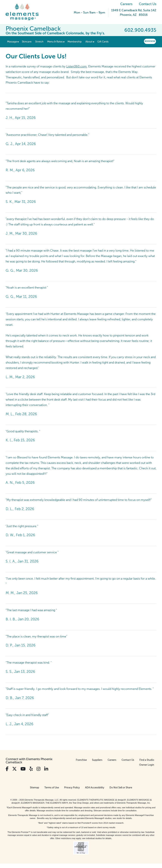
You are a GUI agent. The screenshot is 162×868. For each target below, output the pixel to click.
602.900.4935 (140, 30)
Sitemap (35, 787)
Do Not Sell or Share (121, 787)
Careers (126, 4)
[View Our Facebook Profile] (7, 769)
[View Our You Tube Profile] (23, 769)
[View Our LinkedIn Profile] (46, 769)
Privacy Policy (72, 787)
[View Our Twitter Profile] (14, 769)
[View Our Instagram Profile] (38, 769)
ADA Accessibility (95, 787)
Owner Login (147, 765)
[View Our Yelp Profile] (31, 769)
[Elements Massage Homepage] (25, 12)
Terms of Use (52, 787)
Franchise (81, 760)
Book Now (150, 41)
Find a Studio (147, 760)
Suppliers (97, 760)
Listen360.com (76, 66)
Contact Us (148, 4)
